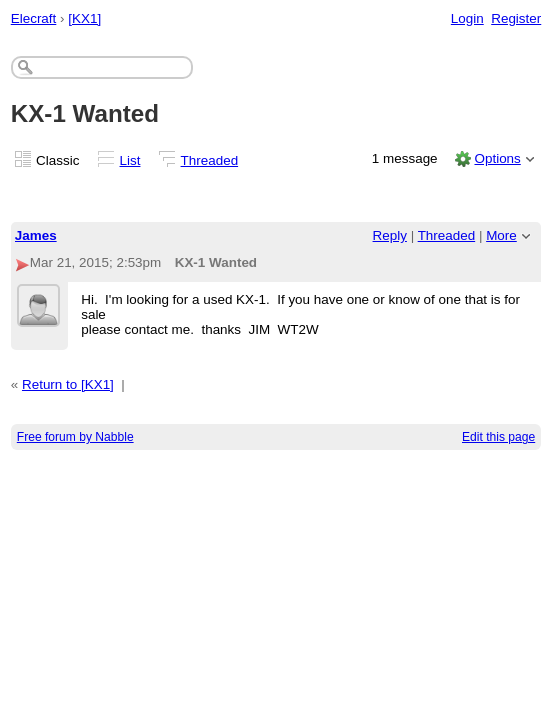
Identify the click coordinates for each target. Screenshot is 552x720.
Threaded (210, 160)
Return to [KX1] (68, 384)
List (130, 160)
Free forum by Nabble (75, 437)
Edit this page (498, 437)
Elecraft (34, 18)
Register (516, 18)
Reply (390, 235)
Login (467, 18)
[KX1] (84, 18)
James (36, 235)
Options (497, 158)
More (501, 235)
